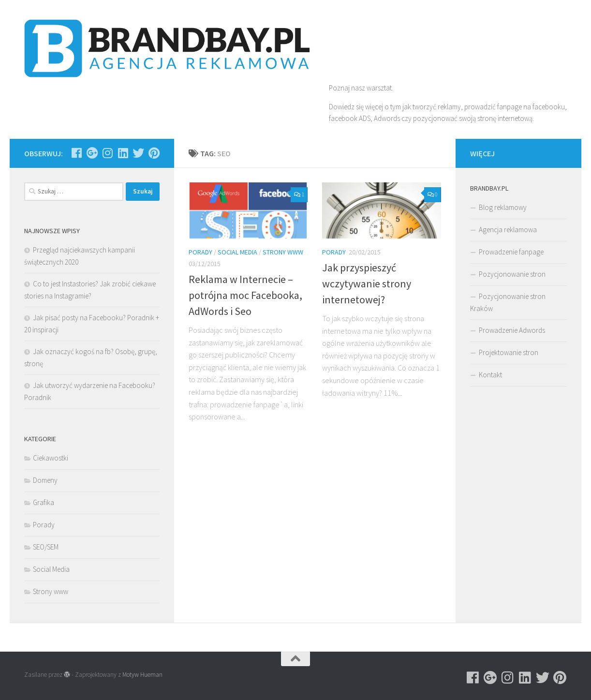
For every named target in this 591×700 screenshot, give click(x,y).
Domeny (45, 480)
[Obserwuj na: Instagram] (107, 153)
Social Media (237, 252)
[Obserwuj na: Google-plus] (92, 153)
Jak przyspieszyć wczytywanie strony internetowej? (367, 283)
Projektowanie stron (509, 352)
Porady (200, 252)
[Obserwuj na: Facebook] (76, 153)
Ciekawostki (51, 458)
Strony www (283, 252)
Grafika (44, 502)
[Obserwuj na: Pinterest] (154, 153)
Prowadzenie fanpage (511, 252)
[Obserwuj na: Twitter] (138, 153)
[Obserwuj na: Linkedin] (123, 153)
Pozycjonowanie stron (512, 274)
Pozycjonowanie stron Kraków (508, 302)
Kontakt (490, 375)
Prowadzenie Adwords (512, 330)
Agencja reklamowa (508, 230)
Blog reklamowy (503, 207)
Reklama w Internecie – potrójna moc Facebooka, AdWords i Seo (245, 295)
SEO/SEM (46, 547)
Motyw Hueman (142, 675)
